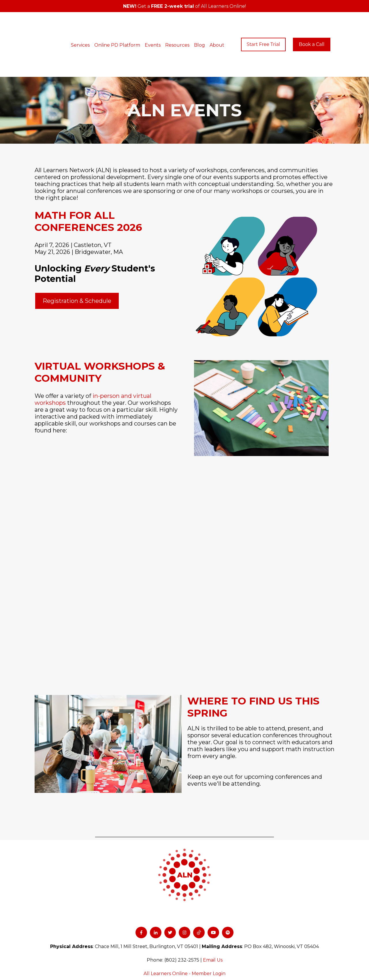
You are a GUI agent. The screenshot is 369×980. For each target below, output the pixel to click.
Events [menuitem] (159, 26)
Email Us (213, 922)
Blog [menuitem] (206, 26)
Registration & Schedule (77, 263)
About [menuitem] (223, 26)
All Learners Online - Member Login (184, 936)
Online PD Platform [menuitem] (123, 26)
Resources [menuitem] (183, 26)
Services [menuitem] (86, 26)
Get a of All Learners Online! (184, 6)
